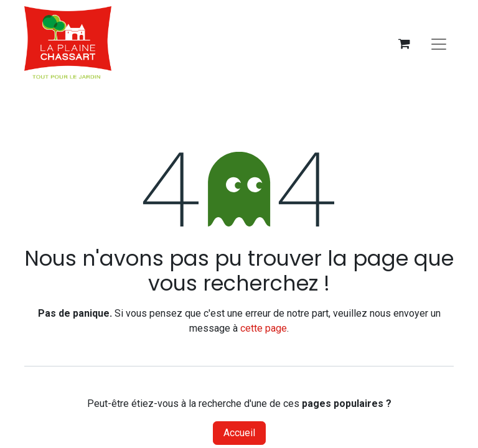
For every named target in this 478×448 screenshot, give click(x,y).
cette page (264, 328)
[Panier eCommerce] (404, 44)
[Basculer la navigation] (439, 44)
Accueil (239, 433)
